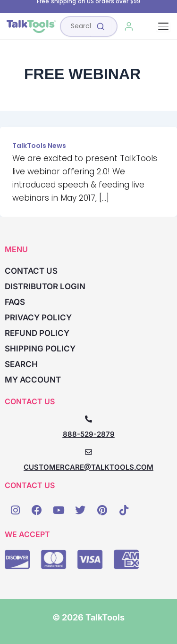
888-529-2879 (89, 434)
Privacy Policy (38, 318)
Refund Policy (37, 333)
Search (21, 364)
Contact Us (31, 271)
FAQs (15, 302)
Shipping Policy (40, 349)
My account (33, 380)
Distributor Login (45, 286)
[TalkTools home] (31, 26)
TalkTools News (39, 146)
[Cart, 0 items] (150, 26)
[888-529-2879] (88, 419)
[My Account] (129, 26)
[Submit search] (101, 26)
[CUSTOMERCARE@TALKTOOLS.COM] (88, 452)
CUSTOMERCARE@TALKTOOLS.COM (88, 467)
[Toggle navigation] (163, 26)
